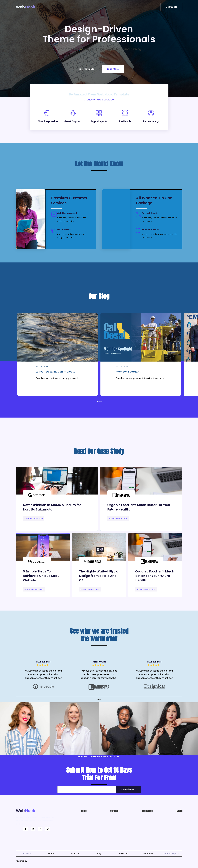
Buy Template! (87, 69)
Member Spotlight (128, 372)
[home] (26, 7)
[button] (73, 7)
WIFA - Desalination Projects (55, 372)
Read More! (113, 69)
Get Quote (171, 7)
